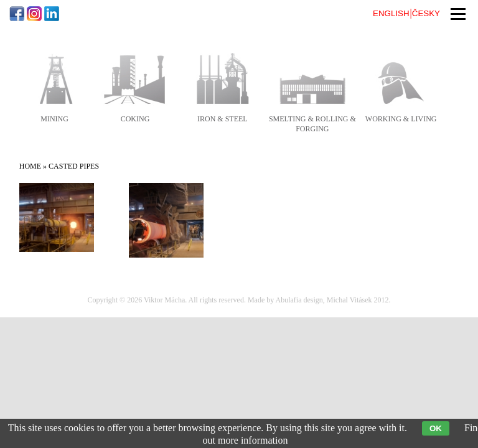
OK (436, 428)
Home (30, 166)
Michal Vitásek (349, 300)
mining (54, 119)
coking (135, 119)
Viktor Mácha (164, 300)
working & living (401, 119)
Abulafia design (299, 300)
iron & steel (223, 119)
